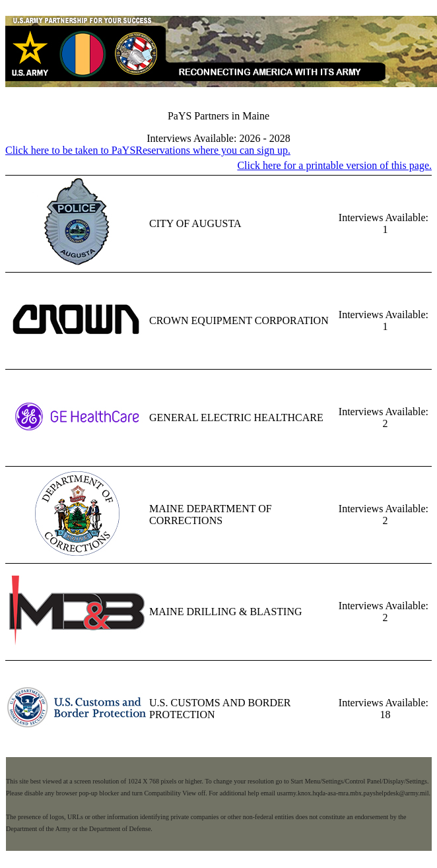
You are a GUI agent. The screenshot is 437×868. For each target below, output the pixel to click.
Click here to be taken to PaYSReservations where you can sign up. (148, 150)
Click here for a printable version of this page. (334, 165)
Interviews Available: (384, 217)
